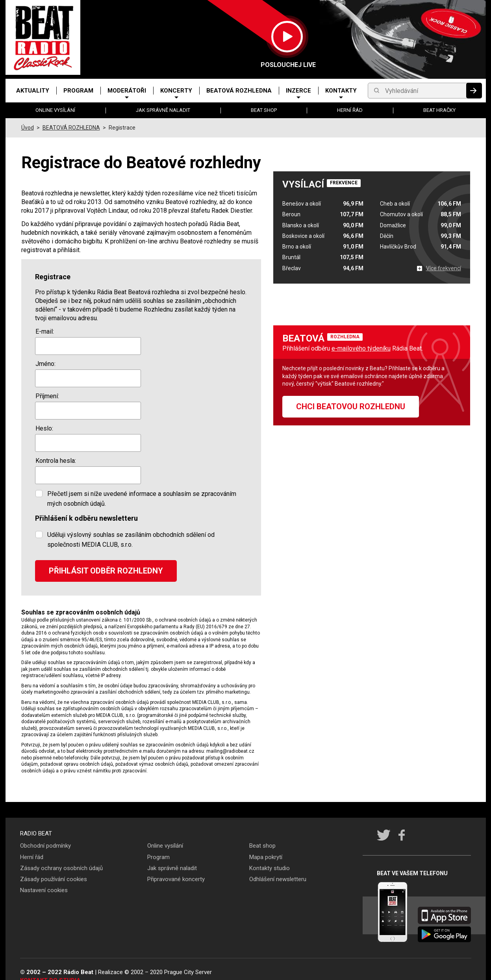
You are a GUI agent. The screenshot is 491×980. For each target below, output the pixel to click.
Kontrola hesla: (56, 461)
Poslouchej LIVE (287, 65)
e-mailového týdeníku (361, 348)
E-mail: (45, 331)
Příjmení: (47, 396)
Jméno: (45, 364)
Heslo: (44, 428)
